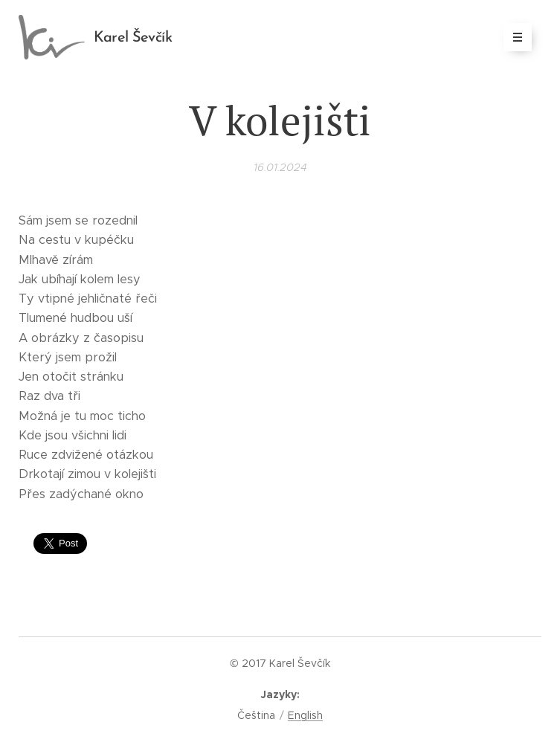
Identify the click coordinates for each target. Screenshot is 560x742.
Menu (513, 37)
